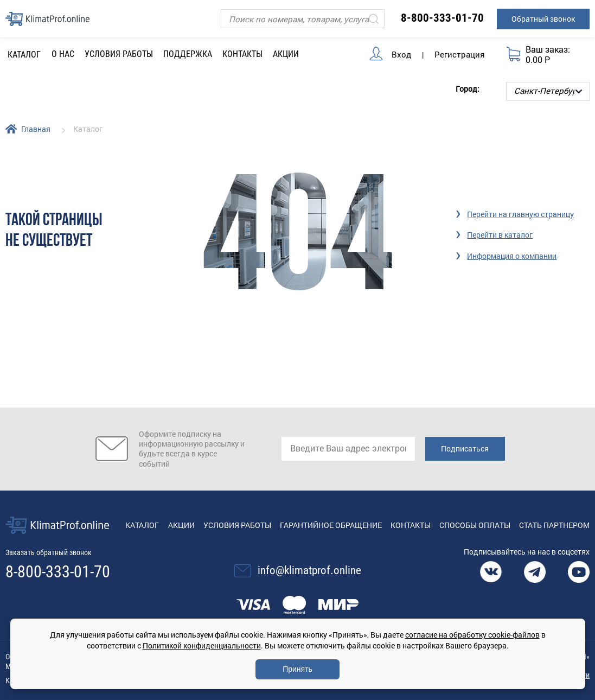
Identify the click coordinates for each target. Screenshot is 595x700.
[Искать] (374, 19)
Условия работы (119, 54)
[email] (348, 449)
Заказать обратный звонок (49, 552)
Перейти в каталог (500, 235)
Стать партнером (554, 525)
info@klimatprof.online (309, 570)
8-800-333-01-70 (442, 18)
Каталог (142, 525)
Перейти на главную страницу (520, 214)
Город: (468, 89)
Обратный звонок (543, 19)
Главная (36, 129)
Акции (286, 54)
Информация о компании (512, 256)
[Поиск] (303, 19)
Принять (297, 669)
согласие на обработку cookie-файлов (472, 635)
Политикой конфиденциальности (202, 645)
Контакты (242, 54)
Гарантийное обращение (331, 525)
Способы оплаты (475, 525)
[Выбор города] (548, 91)
